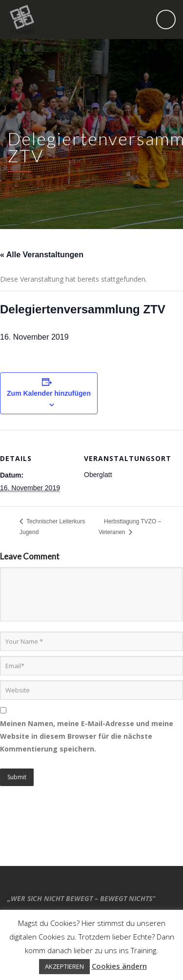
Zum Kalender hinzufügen (49, 393)
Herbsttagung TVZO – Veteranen (130, 527)
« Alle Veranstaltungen (42, 255)
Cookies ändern (119, 966)
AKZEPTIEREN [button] (64, 966)
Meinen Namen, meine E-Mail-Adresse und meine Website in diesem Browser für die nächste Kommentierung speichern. (87, 736)
